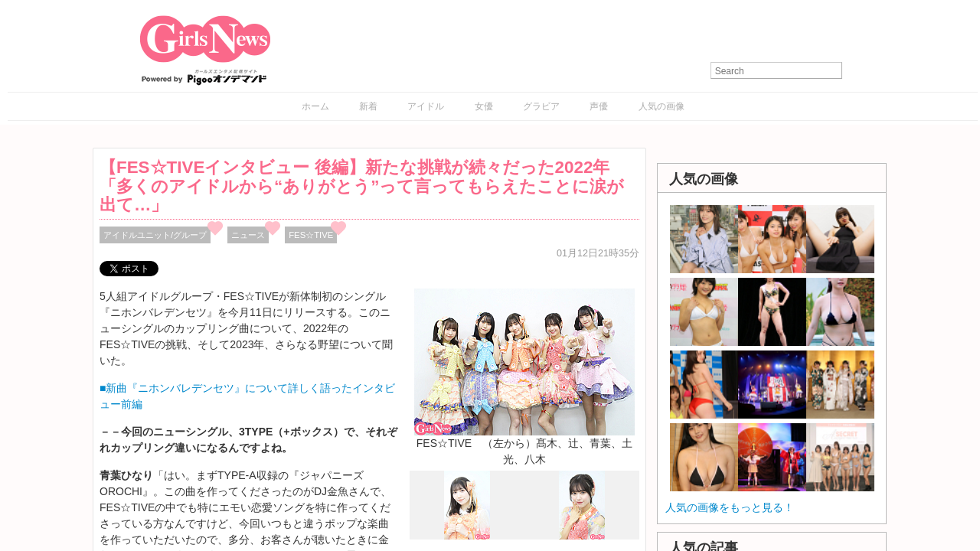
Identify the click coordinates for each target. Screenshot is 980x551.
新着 (368, 106)
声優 (599, 106)
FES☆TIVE (311, 235)
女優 (484, 106)
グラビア (541, 106)
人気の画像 (661, 106)
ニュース (248, 235)
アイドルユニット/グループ (155, 235)
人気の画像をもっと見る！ (730, 507)
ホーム (315, 106)
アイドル (426, 106)
